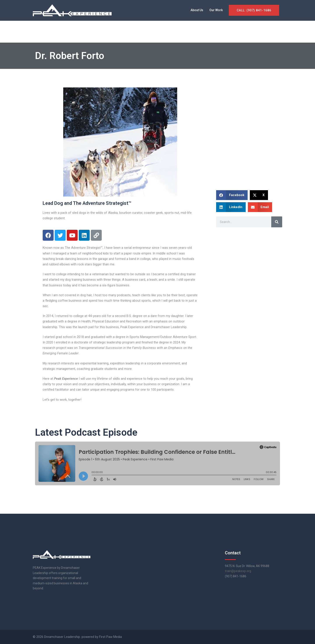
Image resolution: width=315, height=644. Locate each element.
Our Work (216, 10)
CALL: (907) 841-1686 (254, 10)
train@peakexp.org (238, 571)
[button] (232, 195)
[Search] (277, 222)
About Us (197, 10)
